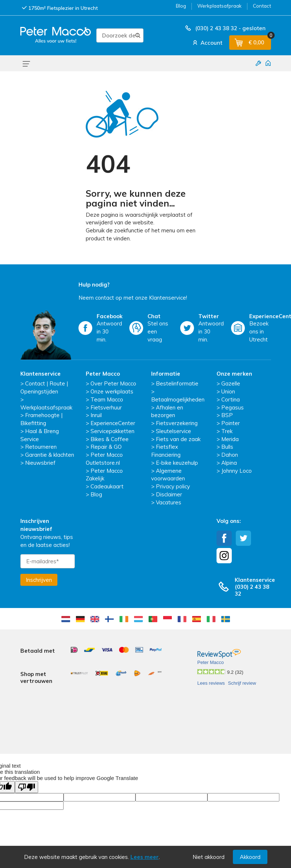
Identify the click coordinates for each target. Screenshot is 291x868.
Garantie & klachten (50, 455)
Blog (181, 6)
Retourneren (41, 447)
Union (228, 391)
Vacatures (169, 502)
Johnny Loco (237, 471)
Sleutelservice (173, 431)
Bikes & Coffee (110, 439)
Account (207, 43)
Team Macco (107, 399)
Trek (227, 431)
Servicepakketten (112, 431)
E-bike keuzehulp (177, 463)
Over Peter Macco (113, 383)
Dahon (230, 455)
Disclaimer (169, 494)
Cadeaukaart (107, 486)
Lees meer (145, 857)
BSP (227, 415)
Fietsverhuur (106, 407)
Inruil (96, 415)
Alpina (229, 463)
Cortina (231, 399)
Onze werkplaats (112, 391)
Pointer (231, 423)
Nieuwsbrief (40, 463)
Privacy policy (173, 486)
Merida (230, 439)
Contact (262, 6)
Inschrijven (39, 580)
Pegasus (233, 407)
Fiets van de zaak (178, 439)
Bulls (227, 447)
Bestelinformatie (177, 383)
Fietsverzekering (177, 423)
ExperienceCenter (113, 423)
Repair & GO (106, 447)
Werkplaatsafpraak (219, 6)
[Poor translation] (27, 753)
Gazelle (231, 383)
